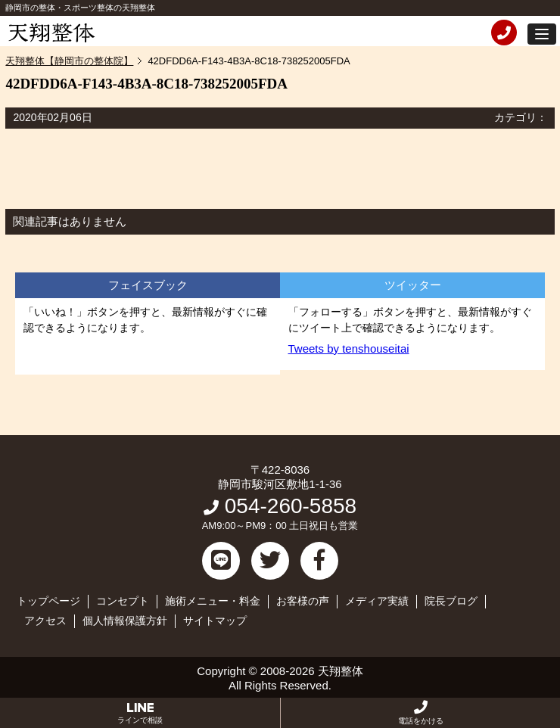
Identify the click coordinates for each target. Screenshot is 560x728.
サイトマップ (215, 621)
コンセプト (123, 601)
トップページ (48, 601)
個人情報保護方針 (125, 621)
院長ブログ (451, 601)
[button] (542, 34)
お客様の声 (303, 601)
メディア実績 (377, 601)
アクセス (45, 621)
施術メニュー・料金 (213, 601)
